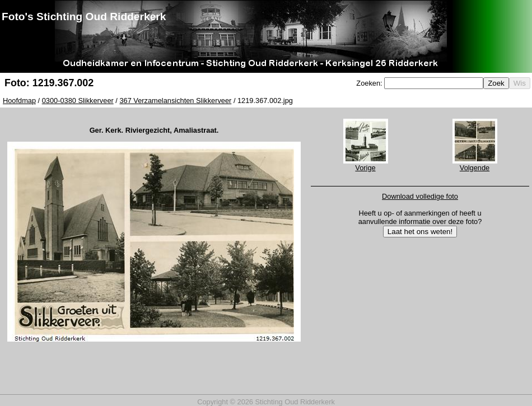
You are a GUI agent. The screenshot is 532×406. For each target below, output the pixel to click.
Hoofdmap (19, 101)
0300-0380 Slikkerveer (78, 101)
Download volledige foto (420, 196)
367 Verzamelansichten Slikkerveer (175, 101)
